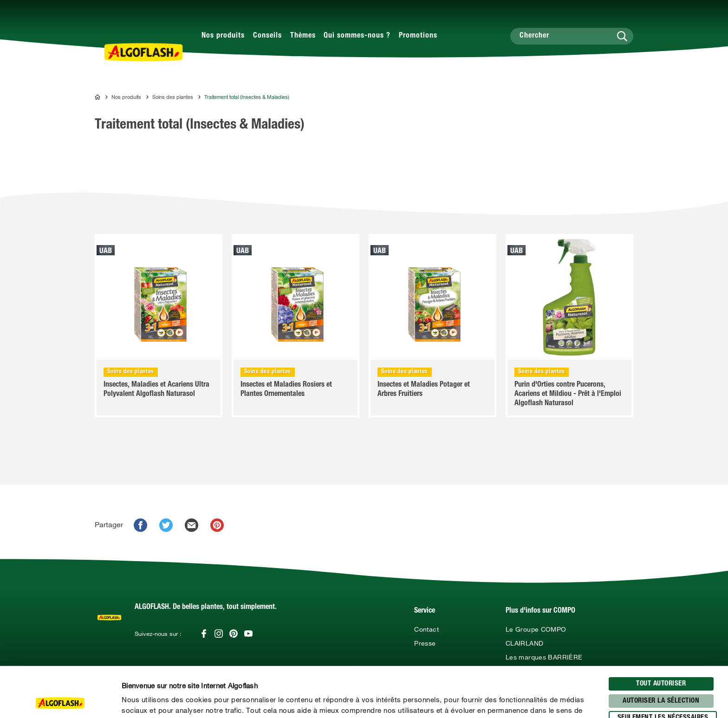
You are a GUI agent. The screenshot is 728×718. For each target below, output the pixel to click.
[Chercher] (572, 36)
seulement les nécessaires (663, 668)
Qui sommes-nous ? (357, 36)
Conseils (267, 36)
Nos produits (223, 36)
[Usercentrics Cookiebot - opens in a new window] (60, 700)
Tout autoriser (661, 634)
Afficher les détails (499, 700)
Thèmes (303, 36)
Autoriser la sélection (661, 650)
